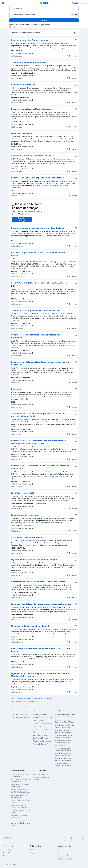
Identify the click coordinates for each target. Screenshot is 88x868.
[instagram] (71, 838)
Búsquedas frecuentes (21, 709)
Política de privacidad (65, 859)
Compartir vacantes (37, 853)
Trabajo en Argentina (65, 853)
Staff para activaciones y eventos (27, 539)
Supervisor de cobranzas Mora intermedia (31, 109)
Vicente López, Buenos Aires (43, 726)
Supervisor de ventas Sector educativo (30, 40)
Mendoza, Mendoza (40, 717)
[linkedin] (83, 838)
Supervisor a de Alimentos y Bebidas (29, 62)
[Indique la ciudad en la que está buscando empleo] (44, 15)
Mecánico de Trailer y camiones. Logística (31, 628)
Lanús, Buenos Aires (40, 737)
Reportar (72, 56)
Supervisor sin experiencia (20, 720)
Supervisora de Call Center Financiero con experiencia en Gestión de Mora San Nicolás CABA (38, 444)
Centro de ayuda (8, 853)
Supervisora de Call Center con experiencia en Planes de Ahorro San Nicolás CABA (38, 417)
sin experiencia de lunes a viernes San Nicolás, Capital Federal (21, 825)
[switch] (75, 33)
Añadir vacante (35, 850)
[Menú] (3, 3)
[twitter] (77, 838)
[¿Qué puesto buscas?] (44, 9)
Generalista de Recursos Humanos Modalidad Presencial (38, 584)
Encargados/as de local (22, 495)
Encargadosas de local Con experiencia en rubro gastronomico (41, 606)
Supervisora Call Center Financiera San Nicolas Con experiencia (36, 338)
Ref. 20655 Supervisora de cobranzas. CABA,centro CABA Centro (38, 256)
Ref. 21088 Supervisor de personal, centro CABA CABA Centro (40, 285)
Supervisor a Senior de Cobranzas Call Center (33, 156)
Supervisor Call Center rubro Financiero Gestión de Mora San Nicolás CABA (40, 469)
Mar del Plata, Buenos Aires (42, 720)
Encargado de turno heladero (25, 517)
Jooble (15, 864)
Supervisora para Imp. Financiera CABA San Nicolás (36, 313)
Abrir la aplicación (79, 3)
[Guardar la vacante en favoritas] (76, 40)
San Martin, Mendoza (40, 740)
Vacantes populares (40, 776)
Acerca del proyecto (10, 850)
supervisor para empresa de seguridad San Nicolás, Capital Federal (64, 745)
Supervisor (16, 391)
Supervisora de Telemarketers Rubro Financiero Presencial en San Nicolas (41, 366)
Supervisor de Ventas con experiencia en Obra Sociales (37, 178)
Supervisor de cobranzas (23, 85)
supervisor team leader (22, 133)
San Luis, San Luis (39, 729)
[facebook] (65, 838)
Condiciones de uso (65, 856)
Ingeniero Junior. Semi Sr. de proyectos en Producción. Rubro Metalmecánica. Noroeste (40, 677)
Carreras (5, 856)
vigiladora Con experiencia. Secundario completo (35, 562)
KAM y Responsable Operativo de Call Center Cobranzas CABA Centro (41, 652)
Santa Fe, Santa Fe (40, 723)
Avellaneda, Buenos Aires (42, 746)
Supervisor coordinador (19, 717)
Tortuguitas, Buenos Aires (42, 743)
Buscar (44, 20)
